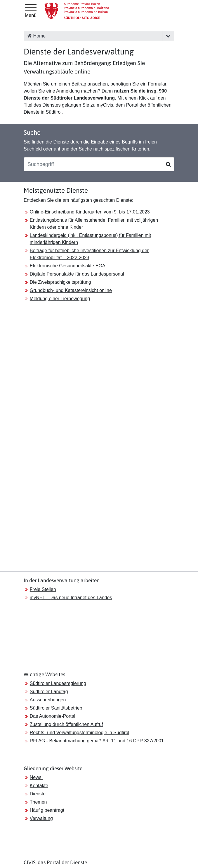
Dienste (38, 794)
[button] (168, 36)
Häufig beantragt (47, 810)
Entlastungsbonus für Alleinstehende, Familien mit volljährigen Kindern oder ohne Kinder (94, 224)
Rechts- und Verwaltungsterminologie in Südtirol (80, 733)
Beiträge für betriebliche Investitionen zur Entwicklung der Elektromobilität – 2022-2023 (89, 254)
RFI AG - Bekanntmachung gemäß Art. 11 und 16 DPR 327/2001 (97, 741)
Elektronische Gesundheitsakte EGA (68, 266)
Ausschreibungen (48, 700)
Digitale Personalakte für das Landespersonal (77, 274)
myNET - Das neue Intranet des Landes (71, 598)
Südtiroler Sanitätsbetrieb (56, 708)
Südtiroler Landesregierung (58, 683)
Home (37, 36)
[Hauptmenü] (31, 11)
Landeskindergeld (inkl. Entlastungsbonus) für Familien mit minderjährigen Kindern (90, 239)
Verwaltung (41, 818)
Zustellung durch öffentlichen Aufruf (66, 724)
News (36, 777)
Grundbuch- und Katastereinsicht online (71, 290)
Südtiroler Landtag (49, 692)
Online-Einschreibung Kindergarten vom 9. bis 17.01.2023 (90, 212)
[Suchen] (168, 164)
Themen (38, 802)
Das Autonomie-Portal (53, 716)
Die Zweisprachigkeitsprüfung (60, 282)
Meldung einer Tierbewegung (60, 299)
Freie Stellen (43, 589)
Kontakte (39, 786)
